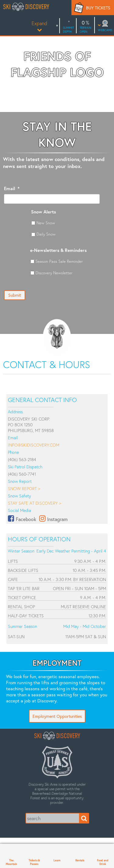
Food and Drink (103, 862)
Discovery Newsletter (54, 273)
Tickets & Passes (34, 862)
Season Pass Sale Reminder (59, 261)
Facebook (26, 519)
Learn (57, 860)
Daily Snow (46, 234)
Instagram (57, 519)
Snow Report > (24, 488)
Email (12, 188)
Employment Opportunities (57, 716)
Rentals (80, 860)
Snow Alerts (43, 212)
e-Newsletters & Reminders (58, 250)
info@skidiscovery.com (34, 445)
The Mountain (11, 862)
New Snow (46, 223)
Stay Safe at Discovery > (35, 503)
